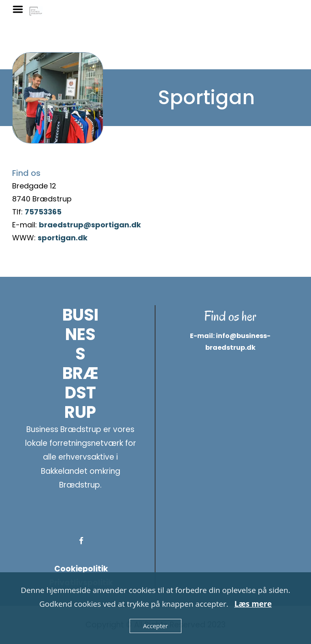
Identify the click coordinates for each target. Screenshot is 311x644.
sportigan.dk (63, 238)
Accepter (155, 626)
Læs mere (253, 604)
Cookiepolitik (81, 569)
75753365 (43, 212)
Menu (21, 9)
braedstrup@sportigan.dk (90, 225)
